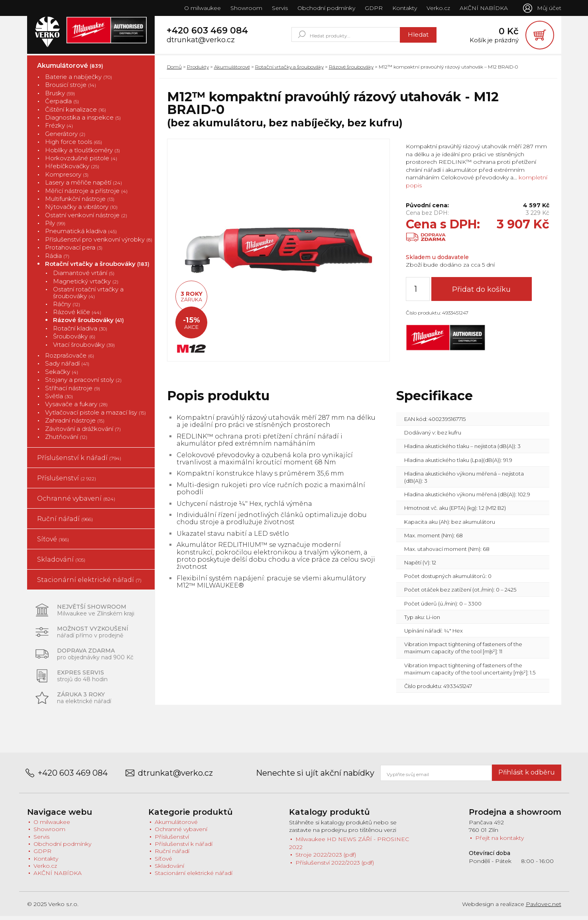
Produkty (198, 70)
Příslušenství (67, 482)
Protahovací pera (74, 251)
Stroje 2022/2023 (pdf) (326, 858)
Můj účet (549, 8)
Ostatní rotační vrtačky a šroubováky (88, 297)
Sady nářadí (67, 367)
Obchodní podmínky (325, 8)
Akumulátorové (70, 69)
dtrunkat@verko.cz (201, 42)
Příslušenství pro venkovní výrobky (99, 243)
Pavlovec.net (544, 908)
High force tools (74, 146)
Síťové (53, 543)
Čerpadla (62, 105)
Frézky (59, 129)
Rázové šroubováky (88, 324)
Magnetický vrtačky (86, 285)
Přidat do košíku (485, 293)
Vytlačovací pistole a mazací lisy (95, 416)
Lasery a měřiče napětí (84, 186)
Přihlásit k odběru (527, 776)
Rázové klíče (77, 316)
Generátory (65, 137)
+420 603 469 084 (207, 32)
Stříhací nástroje (73, 392)
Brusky (60, 97)
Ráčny (67, 308)
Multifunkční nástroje (80, 202)
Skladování (61, 563)
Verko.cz (438, 8)
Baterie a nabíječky (79, 80)
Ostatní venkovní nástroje (86, 219)
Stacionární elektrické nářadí (89, 584)
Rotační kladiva (80, 332)
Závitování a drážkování (83, 432)
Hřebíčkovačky (72, 170)
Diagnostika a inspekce (83, 121)
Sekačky (62, 375)
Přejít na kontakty (500, 841)
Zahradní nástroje (75, 424)
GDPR (373, 8)
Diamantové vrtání (84, 277)
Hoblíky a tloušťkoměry (83, 154)
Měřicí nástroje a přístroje (86, 194)
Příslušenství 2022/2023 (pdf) (335, 866)
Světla (59, 400)
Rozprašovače (70, 359)
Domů (174, 70)
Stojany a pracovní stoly (83, 384)
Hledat (417, 36)
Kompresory (67, 178)
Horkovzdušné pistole (81, 162)
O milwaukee (202, 8)
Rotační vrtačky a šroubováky (97, 267)
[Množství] (418, 293)
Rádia (57, 259)
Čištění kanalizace (76, 113)
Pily (55, 227)
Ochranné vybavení (76, 502)
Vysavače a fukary (76, 408)
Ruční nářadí (65, 523)
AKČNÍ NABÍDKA (483, 8)
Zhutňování (66, 440)
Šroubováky (74, 340)
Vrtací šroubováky (84, 348)
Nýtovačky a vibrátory (81, 211)
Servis (279, 8)
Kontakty (404, 8)
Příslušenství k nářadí (79, 462)
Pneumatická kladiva (81, 235)
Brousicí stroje (71, 89)
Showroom (246, 8)
